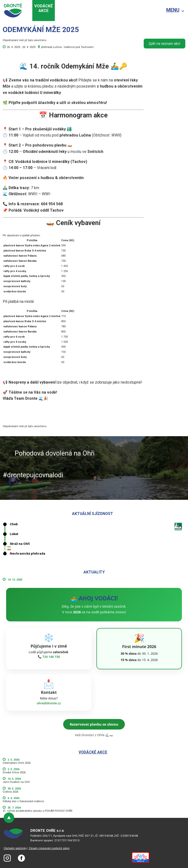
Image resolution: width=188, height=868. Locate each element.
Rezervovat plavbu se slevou (94, 724)
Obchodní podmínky (15, 848)
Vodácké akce (93, 752)
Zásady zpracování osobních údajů (49, 848)
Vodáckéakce (44, 8)
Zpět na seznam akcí (164, 44)
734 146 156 (51, 657)
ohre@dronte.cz (49, 703)
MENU (173, 10)
